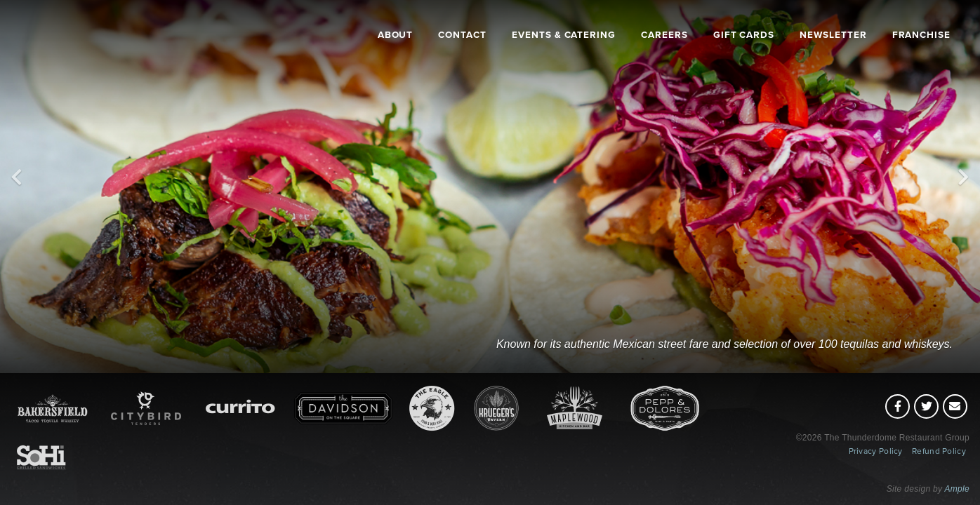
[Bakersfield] (725, 270)
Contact (462, 34)
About (396, 34)
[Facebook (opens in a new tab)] (898, 406)
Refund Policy (939, 451)
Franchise (922, 34)
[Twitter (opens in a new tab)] (926, 406)
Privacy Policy (876, 451)
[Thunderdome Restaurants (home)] (82, 66)
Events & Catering (564, 34)
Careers (664, 34)
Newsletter (833, 34)
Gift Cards (744, 34)
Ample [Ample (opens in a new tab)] (957, 489)
